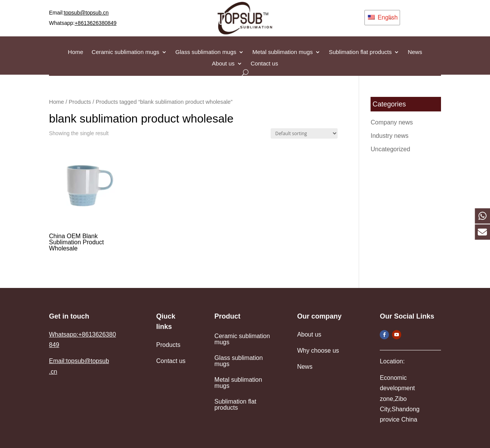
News (415, 52)
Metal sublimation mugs (283, 52)
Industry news (390, 136)
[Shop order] (304, 133)
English (383, 17)
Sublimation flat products (360, 52)
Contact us (265, 64)
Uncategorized (390, 149)
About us (223, 64)
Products (80, 102)
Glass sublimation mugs (206, 52)
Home (75, 52)
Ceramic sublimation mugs (125, 52)
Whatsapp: (83, 23)
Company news (392, 122)
